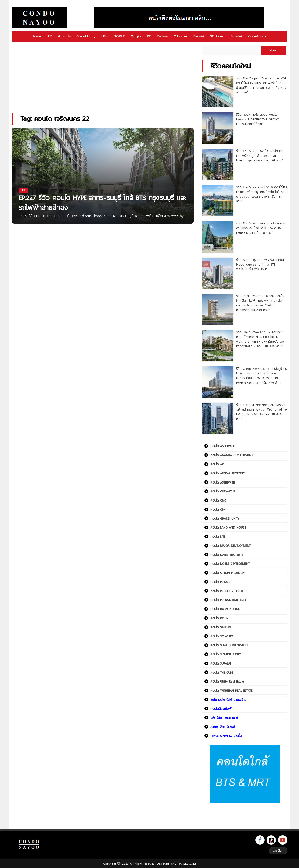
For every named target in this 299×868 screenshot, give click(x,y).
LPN (105, 36)
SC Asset (217, 36)
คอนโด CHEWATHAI (223, 491)
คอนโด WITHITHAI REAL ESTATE (231, 690)
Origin (136, 36)
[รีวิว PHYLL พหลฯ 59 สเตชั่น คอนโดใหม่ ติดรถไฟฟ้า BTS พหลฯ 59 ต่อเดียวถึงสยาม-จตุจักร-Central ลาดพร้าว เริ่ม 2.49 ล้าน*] (218, 309)
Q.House (181, 36)
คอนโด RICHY (219, 618)
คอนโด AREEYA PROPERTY (228, 473)
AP (50, 36)
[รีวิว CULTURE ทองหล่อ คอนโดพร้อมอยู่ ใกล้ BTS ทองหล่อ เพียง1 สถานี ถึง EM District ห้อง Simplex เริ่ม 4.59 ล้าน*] (218, 418)
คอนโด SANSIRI (221, 627)
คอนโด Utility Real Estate (227, 681)
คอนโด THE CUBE (222, 672)
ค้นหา (273, 50)
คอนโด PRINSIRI (221, 582)
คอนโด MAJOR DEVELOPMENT (230, 546)
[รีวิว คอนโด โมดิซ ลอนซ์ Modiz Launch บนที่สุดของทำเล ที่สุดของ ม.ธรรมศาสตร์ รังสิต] (218, 128)
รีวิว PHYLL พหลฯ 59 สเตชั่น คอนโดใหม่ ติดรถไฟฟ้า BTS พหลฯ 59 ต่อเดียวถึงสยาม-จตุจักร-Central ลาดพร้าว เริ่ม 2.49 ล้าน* (260, 303)
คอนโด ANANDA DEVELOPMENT (232, 455)
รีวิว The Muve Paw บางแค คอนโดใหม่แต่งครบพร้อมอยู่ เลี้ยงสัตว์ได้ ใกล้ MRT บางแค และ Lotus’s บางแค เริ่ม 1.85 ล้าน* (262, 194)
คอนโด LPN (218, 537)
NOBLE (119, 36)
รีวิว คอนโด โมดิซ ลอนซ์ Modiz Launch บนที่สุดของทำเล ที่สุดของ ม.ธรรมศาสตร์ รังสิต (258, 119)
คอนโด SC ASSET (222, 636)
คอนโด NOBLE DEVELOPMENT (230, 564)
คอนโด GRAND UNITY (225, 519)
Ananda (64, 36)
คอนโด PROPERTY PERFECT (228, 591)
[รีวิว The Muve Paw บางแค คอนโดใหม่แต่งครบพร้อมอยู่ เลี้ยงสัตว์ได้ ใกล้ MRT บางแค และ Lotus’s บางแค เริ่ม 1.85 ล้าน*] (218, 201)
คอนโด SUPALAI (221, 663)
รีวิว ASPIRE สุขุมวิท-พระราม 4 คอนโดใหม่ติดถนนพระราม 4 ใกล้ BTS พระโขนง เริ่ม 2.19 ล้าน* (261, 264)
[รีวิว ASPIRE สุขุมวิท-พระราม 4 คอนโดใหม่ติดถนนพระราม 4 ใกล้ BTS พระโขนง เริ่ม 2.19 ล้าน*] (218, 273)
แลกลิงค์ (278, 850)
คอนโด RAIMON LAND (225, 609)
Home (36, 36)
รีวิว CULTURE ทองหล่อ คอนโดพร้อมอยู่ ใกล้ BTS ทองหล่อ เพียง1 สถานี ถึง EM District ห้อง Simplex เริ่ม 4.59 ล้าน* (262, 412)
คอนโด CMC (218, 500)
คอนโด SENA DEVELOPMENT (229, 645)
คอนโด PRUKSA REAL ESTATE (230, 600)
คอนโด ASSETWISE (222, 446)
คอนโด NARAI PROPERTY (227, 555)
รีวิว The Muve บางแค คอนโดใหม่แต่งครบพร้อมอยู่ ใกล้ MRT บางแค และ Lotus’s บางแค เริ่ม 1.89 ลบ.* (261, 228)
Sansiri (199, 36)
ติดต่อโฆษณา (258, 36)
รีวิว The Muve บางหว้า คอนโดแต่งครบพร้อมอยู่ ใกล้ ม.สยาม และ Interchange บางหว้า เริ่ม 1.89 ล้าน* (260, 156)
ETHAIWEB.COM (185, 864)
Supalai (236, 36)
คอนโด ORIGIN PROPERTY (228, 573)
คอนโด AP (217, 464)
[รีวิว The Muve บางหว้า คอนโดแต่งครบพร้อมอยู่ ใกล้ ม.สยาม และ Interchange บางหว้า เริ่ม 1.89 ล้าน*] (218, 164)
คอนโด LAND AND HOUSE (228, 527)
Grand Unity (86, 36)
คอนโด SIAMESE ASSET (226, 654)
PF (149, 36)
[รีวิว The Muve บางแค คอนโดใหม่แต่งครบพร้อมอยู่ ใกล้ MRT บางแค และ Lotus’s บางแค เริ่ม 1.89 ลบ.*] (218, 237)
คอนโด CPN (218, 509)
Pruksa (162, 36)
